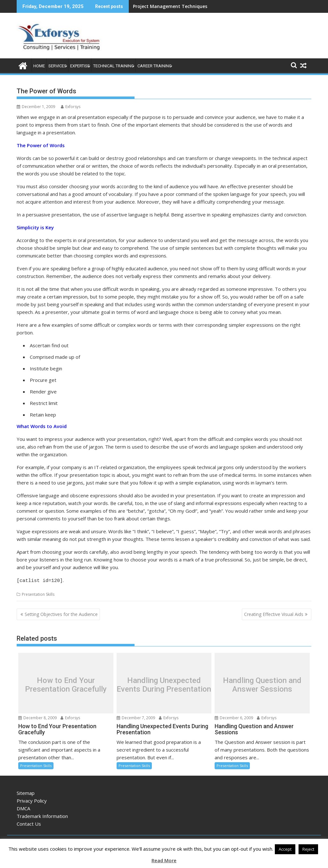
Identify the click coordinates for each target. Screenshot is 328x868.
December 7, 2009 (136, 717)
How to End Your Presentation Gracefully (66, 684)
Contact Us (29, 823)
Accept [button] (285, 849)
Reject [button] (308, 849)
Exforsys (71, 107)
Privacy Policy (32, 800)
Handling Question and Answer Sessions (262, 684)
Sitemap (26, 792)
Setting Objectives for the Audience (61, 613)
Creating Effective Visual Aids (274, 613)
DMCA (23, 807)
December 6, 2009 (234, 717)
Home (39, 66)
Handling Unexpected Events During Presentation (164, 684)
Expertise (80, 66)
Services (57, 66)
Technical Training (114, 66)
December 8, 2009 (37, 717)
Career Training (155, 66)
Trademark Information (42, 815)
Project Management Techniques (170, 6)
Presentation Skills (38, 593)
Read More (164, 860)
